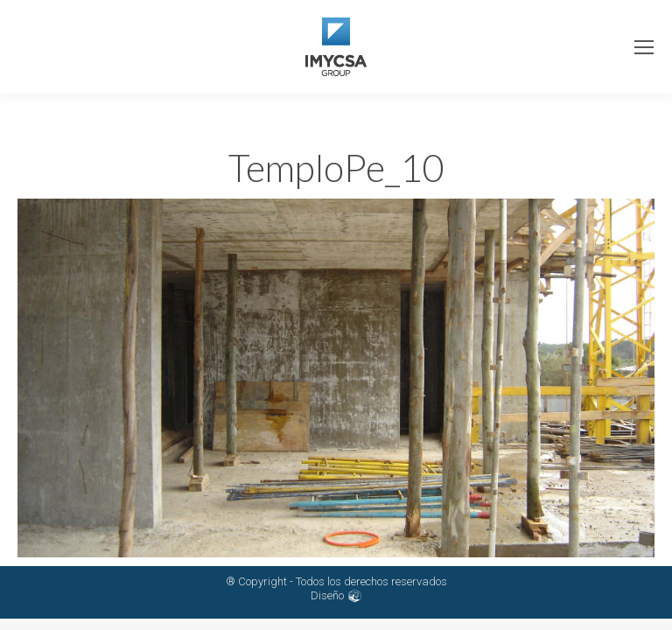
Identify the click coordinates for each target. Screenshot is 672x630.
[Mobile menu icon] (644, 47)
